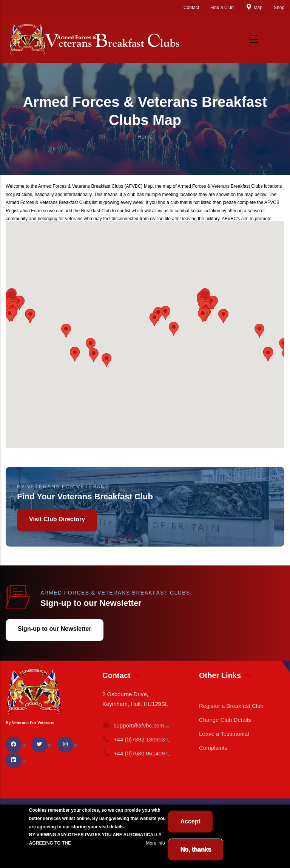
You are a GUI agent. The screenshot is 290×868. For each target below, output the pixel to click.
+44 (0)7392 (136, 739)
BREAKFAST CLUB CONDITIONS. (108, 843)
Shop (279, 8)
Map (254, 8)
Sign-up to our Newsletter (55, 629)
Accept (190, 821)
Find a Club (222, 8)
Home (145, 137)
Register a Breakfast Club (231, 706)
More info (156, 843)
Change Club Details (225, 720)
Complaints (213, 748)
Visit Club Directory (57, 519)
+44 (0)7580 (136, 753)
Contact (191, 8)
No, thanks (196, 849)
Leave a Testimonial (224, 734)
